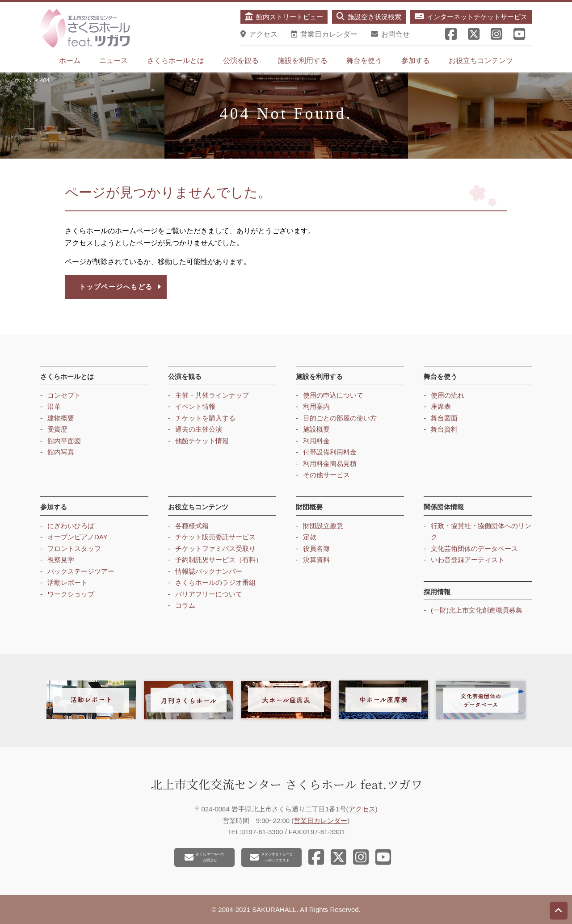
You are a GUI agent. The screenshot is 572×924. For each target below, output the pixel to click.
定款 (310, 537)
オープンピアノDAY (78, 537)
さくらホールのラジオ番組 (215, 582)
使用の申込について (333, 395)
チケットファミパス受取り (215, 548)
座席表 (441, 406)
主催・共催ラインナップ (212, 395)
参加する (416, 61)
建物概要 (61, 418)
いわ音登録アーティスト (468, 560)
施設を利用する (303, 61)
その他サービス (326, 475)
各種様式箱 (192, 526)
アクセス (362, 809)
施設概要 (316, 429)
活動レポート (67, 582)
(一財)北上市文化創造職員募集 (477, 610)
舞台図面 (444, 418)
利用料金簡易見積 (330, 464)
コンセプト (64, 395)
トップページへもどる (120, 287)
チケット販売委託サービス (215, 537)
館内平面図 (64, 441)
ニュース (114, 61)
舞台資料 (444, 429)
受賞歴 (57, 429)
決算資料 (316, 560)
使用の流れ (448, 395)
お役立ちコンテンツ (481, 61)
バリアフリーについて (209, 594)
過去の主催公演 (199, 429)
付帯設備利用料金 (330, 452)
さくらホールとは (176, 61)
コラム (185, 605)
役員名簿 (316, 548)
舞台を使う (364, 61)
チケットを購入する (205, 418)
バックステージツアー (81, 571)
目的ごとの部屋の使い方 (340, 418)
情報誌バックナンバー (209, 571)
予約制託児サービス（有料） (219, 560)
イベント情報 (195, 406)
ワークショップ (71, 594)
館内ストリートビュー (284, 17)
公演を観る (241, 61)
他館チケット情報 (202, 441)
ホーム (70, 61)
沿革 (54, 406)
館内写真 (61, 452)
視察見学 (61, 560)
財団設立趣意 (323, 526)
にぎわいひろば (71, 526)
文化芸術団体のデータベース (474, 548)
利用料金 (316, 441)
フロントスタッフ (74, 548)
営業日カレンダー (320, 821)
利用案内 (316, 406)
